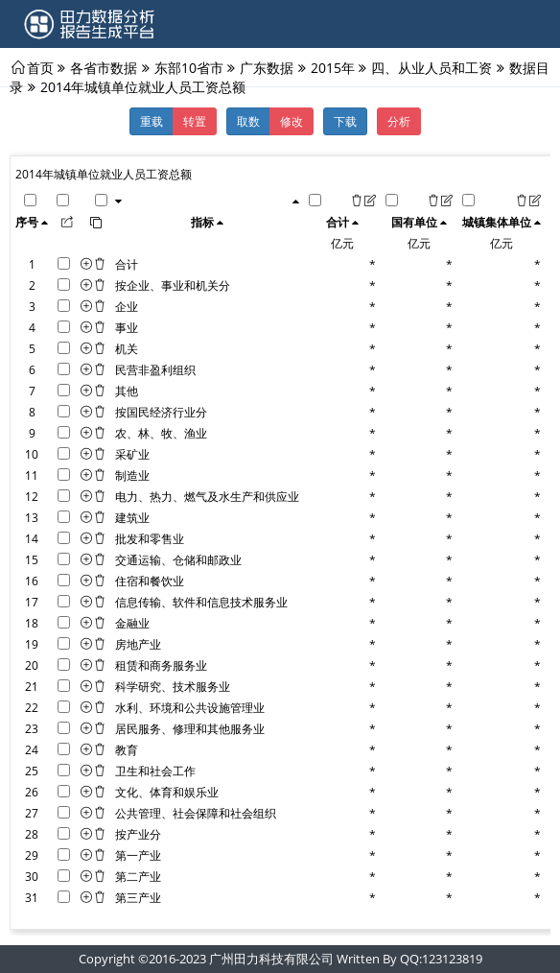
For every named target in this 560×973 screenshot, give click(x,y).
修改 (292, 121)
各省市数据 (104, 67)
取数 (248, 121)
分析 (399, 121)
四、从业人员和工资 (432, 67)
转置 (195, 121)
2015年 (333, 67)
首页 (40, 67)
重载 (152, 121)
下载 (345, 121)
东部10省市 (189, 67)
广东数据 (267, 67)
